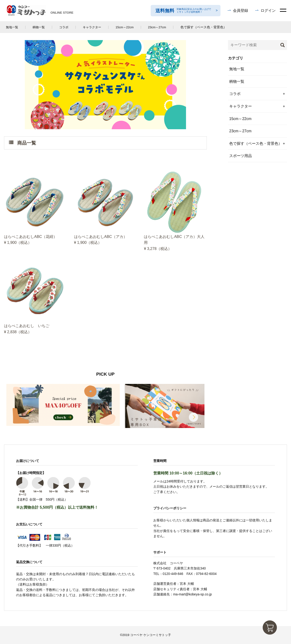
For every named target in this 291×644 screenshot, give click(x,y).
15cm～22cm (125, 27)
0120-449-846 (173, 574)
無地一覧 (12, 27)
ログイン (268, 10)
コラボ (64, 27)
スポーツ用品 (241, 156)
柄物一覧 (39, 27)
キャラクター (92, 27)
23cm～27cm (157, 27)
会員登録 (241, 10)
